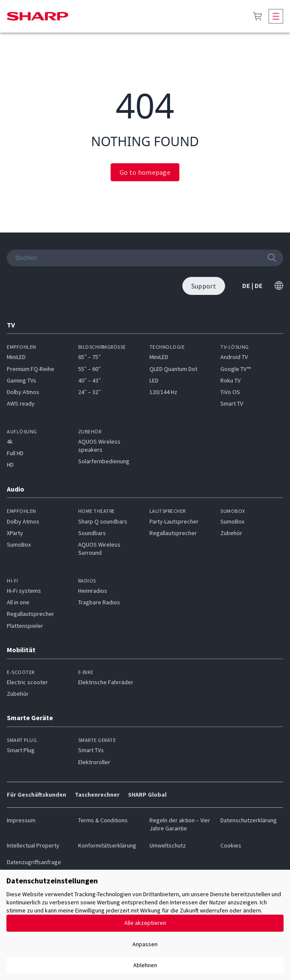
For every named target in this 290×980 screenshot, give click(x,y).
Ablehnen (145, 965)
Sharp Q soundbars (103, 521)
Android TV (234, 357)
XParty (15, 533)
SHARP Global (147, 795)
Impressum (21, 820)
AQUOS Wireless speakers (99, 446)
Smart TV (232, 403)
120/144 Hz (163, 392)
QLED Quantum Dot (173, 369)
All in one (18, 602)
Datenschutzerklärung (249, 820)
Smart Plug (21, 750)
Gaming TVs (22, 380)
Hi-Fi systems (24, 591)
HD (10, 465)
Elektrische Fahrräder (106, 682)
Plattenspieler (25, 626)
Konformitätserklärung (107, 845)
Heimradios (93, 591)
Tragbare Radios (99, 602)
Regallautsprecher (173, 533)
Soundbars (92, 533)
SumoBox (19, 544)
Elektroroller (94, 762)
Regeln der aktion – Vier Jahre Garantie (180, 824)
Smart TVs (91, 750)
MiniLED (16, 357)
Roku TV (230, 380)
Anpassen (145, 944)
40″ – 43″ (89, 380)
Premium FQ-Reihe (31, 369)
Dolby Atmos (23, 392)
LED (154, 380)
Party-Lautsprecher (174, 521)
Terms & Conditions (103, 820)
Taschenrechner (97, 795)
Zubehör (231, 533)
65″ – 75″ (89, 357)
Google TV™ (236, 369)
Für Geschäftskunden (37, 795)
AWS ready (21, 403)
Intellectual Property (33, 845)
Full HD (15, 453)
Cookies (231, 845)
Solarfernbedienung (104, 461)
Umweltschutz (168, 845)
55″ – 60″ (89, 369)
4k (10, 441)
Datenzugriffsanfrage (34, 862)
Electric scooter (27, 682)
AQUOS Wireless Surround (99, 549)
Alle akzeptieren (145, 923)
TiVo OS (230, 392)
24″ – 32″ (89, 392)
